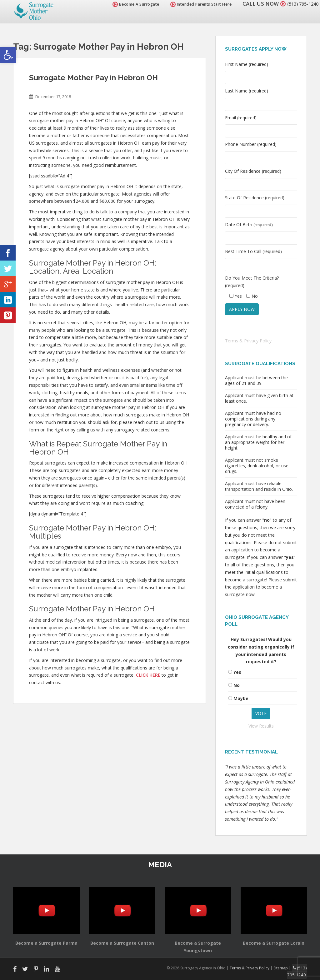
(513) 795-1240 (299, 4)
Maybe (241, 698)
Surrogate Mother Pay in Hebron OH (93, 78)
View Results (261, 726)
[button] (8, 55)
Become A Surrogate (129, 4)
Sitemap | (285, 967)
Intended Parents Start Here (194, 4)
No (237, 685)
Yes (237, 672)
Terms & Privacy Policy (248, 341)
